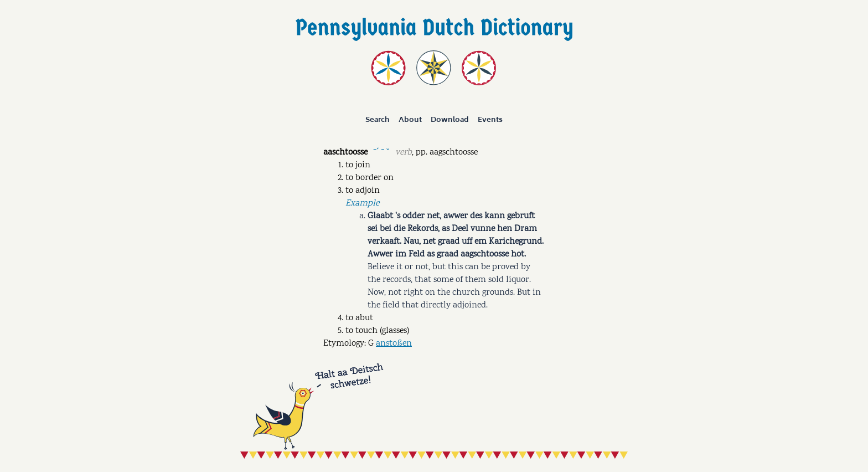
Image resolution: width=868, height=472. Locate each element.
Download (450, 120)
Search (378, 120)
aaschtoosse (345, 153)
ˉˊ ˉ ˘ (381, 152)
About (410, 120)
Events (490, 120)
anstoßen (394, 344)
